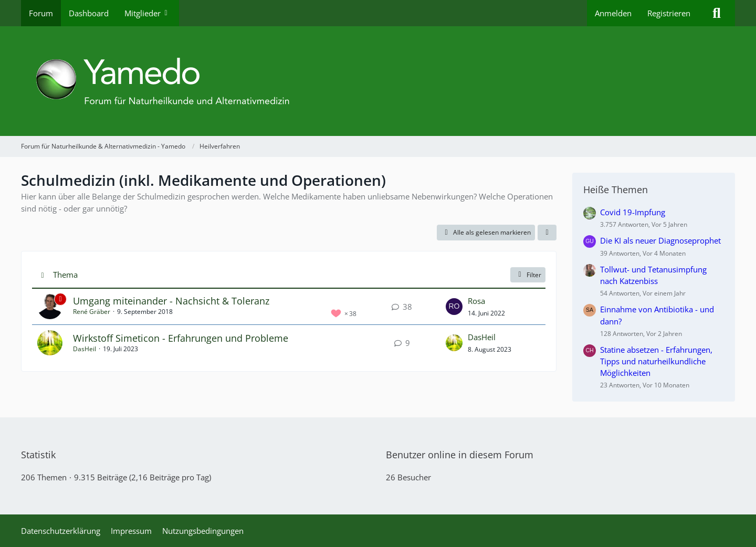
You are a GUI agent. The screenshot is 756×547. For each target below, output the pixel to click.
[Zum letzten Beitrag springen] (454, 307)
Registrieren (669, 13)
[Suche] (717, 13)
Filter (528, 275)
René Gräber (92, 312)
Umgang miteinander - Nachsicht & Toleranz (171, 301)
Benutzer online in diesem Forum (460, 455)
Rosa (476, 301)
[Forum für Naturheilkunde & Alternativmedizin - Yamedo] (378, 81)
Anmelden (613, 13)
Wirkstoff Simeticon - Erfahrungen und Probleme (181, 338)
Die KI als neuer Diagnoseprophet (660, 240)
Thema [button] (65, 275)
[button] (547, 233)
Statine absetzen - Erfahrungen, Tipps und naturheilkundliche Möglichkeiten (656, 361)
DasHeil (85, 349)
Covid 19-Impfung (633, 212)
